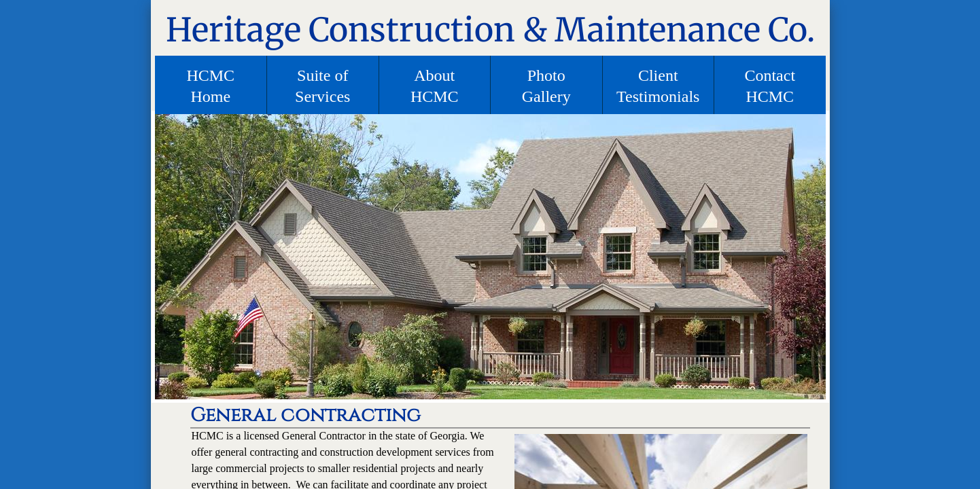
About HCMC (435, 86)
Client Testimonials (658, 86)
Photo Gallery (546, 86)
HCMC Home (210, 86)
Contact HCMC (770, 86)
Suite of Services (322, 86)
